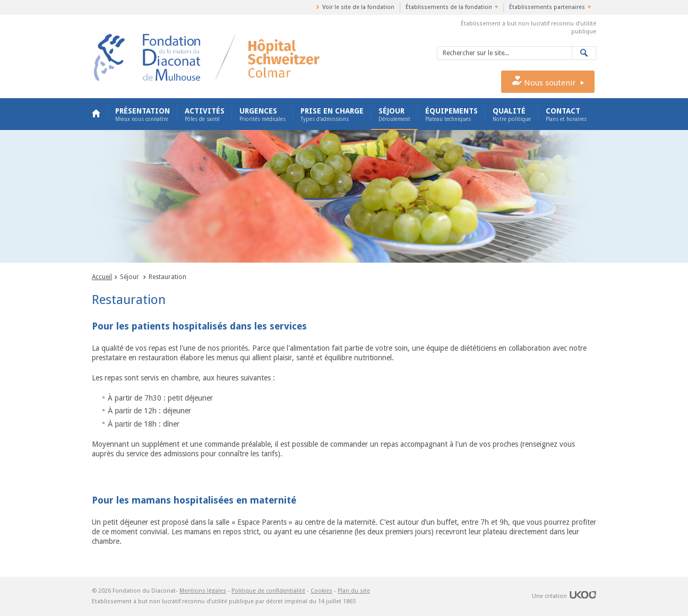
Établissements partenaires (547, 7)
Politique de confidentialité (268, 591)
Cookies (321, 591)
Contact (566, 115)
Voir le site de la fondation (358, 7)
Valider (584, 53)
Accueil (96, 114)
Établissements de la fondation (449, 7)
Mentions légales (203, 591)
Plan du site (354, 591)
